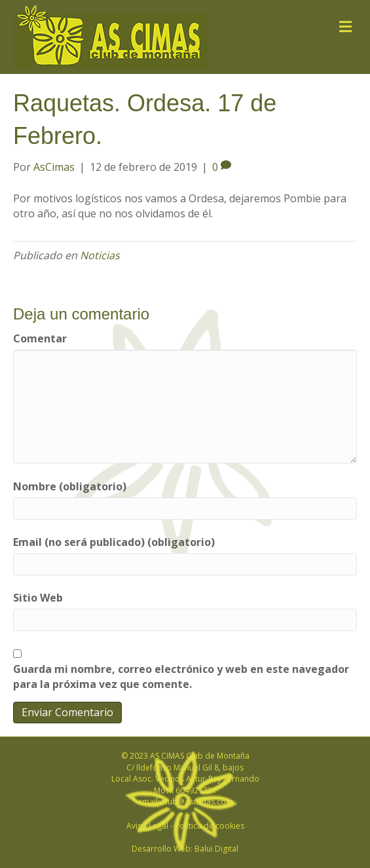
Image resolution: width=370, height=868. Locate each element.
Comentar (40, 338)
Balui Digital (216, 849)
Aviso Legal (147, 826)
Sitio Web (38, 598)
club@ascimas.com (197, 802)
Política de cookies (210, 826)
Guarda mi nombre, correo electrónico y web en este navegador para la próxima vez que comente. (181, 677)
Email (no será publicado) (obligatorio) (114, 542)
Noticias (100, 255)
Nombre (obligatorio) (70, 486)
